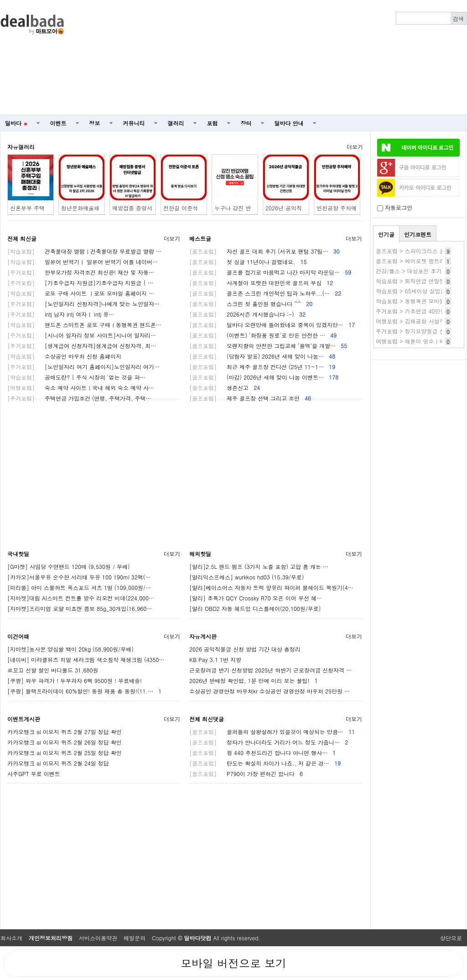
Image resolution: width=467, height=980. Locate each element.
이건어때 (18, 636)
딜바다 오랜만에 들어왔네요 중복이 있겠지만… (272, 325)
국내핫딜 (18, 554)
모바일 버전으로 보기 (233, 963)
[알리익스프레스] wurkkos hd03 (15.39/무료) (246, 577)
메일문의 (135, 938)
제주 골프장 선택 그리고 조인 (250, 398)
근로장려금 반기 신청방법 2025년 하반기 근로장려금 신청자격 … (270, 670)
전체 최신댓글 (207, 719)
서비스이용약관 (98, 938)
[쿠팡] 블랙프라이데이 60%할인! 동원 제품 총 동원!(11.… (84, 691)
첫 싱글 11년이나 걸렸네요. (248, 262)
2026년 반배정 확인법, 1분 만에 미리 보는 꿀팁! (254, 680)
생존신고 (225, 388)
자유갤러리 (21, 147)
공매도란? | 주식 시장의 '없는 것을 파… (76, 377)
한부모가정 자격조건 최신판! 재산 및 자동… (81, 272)
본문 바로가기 (0, 0)
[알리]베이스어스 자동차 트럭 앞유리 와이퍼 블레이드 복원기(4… (271, 587)
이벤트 (58, 123)
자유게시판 (203, 636)
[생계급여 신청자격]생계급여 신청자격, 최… (82, 346)
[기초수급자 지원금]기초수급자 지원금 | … (80, 283)
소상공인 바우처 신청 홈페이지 (64, 356)
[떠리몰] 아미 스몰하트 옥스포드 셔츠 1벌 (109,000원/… (79, 587)
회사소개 (11, 938)
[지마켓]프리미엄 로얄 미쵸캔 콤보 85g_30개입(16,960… (80, 608)
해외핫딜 (200, 554)
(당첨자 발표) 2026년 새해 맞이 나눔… (262, 356)
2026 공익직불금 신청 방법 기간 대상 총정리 (245, 649)
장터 (246, 123)
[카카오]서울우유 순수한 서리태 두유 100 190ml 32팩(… (79, 577)
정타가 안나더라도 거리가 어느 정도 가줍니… (269, 742)
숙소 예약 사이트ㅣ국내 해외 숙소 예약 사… (81, 388)
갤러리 (176, 123)
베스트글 (200, 238)
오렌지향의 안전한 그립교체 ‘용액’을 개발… (268, 346)
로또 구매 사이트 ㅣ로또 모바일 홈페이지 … (81, 293)
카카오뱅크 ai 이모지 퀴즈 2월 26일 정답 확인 (65, 742)
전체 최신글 (22, 238)
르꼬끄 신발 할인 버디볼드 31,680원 (53, 670)
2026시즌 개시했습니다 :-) (247, 314)
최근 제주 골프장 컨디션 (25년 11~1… (262, 367)
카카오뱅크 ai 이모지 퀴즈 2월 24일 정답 (58, 763)
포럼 (213, 123)
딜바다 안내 (289, 123)
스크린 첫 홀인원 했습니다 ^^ (251, 304)
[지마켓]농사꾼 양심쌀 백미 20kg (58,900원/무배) (70, 649)
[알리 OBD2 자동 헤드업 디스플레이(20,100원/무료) (255, 608)
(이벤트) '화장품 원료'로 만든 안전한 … (263, 335)
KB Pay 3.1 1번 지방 (215, 659)
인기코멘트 (418, 234)
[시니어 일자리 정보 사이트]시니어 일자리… (82, 335)
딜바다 (16, 123)
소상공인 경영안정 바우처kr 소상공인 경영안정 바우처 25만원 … (270, 691)
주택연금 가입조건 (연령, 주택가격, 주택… (79, 398)
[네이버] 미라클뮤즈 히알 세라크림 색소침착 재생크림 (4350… (86, 659)
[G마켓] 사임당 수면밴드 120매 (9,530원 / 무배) (69, 566)
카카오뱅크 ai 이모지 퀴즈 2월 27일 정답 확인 (65, 732)
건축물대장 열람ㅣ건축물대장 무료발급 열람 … (84, 251)
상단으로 (451, 938)
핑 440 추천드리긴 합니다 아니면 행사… (262, 753)
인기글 (386, 234)
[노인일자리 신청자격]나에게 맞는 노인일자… (83, 304)
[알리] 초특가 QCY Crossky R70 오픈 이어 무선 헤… (256, 598)
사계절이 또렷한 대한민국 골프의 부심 (261, 283)
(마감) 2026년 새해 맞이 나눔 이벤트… (264, 377)
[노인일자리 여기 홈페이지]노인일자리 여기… (83, 367)
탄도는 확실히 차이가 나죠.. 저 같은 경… (265, 763)
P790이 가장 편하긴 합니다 (246, 774)
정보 (95, 123)
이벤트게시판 (24, 719)
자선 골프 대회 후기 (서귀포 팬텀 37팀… (265, 251)
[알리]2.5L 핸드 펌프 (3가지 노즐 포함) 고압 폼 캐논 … (259, 566)
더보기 (355, 147)
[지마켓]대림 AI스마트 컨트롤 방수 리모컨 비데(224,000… (81, 598)
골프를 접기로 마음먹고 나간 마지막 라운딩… (270, 272)
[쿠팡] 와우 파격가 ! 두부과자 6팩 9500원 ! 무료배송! (75, 680)
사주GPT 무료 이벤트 (34, 774)
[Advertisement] (336, 57)
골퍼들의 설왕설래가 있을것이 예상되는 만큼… (272, 732)
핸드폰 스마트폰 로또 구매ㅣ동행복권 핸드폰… (84, 325)
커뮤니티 (134, 123)
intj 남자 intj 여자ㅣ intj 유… (61, 314)
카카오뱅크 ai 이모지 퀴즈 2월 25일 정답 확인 (65, 753)
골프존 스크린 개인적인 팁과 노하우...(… (265, 293)
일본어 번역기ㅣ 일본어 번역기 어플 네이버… (83, 262)
